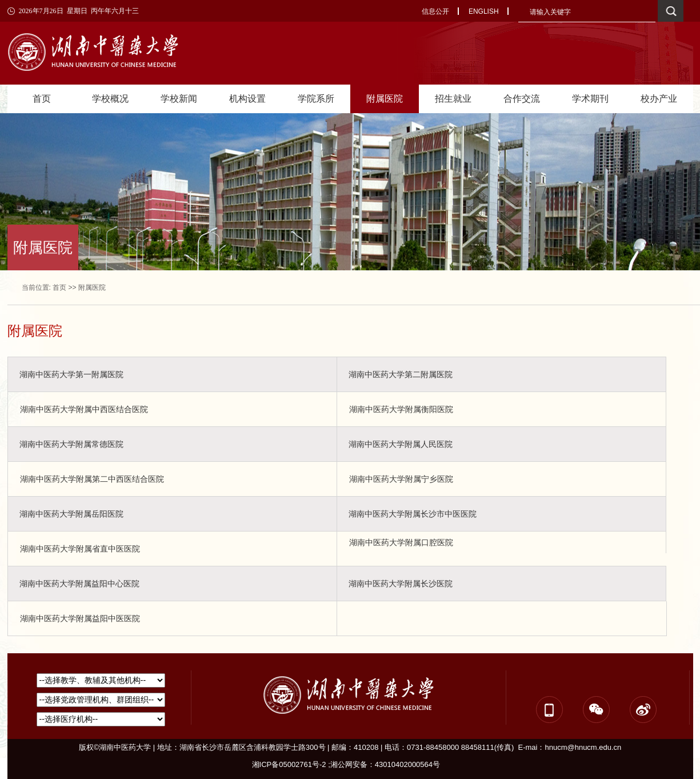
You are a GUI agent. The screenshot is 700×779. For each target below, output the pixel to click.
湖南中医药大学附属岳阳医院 (71, 514)
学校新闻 (179, 99)
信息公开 (435, 11)
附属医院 (385, 99)
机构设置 (247, 99)
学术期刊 (590, 99)
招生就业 (453, 99)
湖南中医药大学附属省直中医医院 (80, 549)
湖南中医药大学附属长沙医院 (401, 584)
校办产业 (659, 99)
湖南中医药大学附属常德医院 (71, 444)
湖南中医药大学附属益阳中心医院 (79, 584)
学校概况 (110, 99)
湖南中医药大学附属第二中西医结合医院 (92, 479)
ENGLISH (484, 11)
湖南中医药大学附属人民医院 (401, 444)
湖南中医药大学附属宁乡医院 (401, 479)
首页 (42, 99)
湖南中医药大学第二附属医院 (401, 374)
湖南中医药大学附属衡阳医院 (401, 409)
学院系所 (316, 99)
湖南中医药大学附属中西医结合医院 (84, 409)
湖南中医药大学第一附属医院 (71, 374)
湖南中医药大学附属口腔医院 (401, 542)
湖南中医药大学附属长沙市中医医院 (413, 514)
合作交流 (522, 99)
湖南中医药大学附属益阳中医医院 (80, 618)
